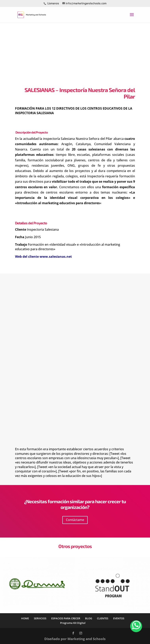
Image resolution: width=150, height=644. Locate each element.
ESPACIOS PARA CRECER (66, 618)
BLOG (89, 618)
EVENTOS (119, 618)
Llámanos (53, 4)
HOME (25, 618)
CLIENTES (103, 618)
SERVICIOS (40, 618)
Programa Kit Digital (73, 623)
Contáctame (75, 520)
